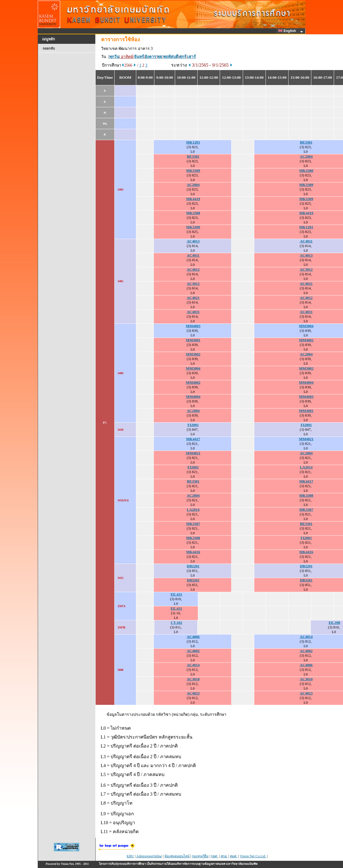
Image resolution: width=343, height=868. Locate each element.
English (288, 31)
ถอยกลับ (49, 48)
